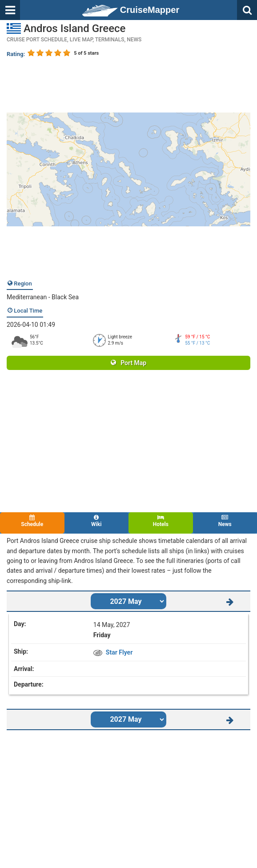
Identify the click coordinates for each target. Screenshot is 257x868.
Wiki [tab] (97, 521)
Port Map (128, 363)
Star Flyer (119, 652)
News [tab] (225, 521)
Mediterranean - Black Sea (43, 297)
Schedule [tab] (32, 521)
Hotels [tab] (161, 521)
